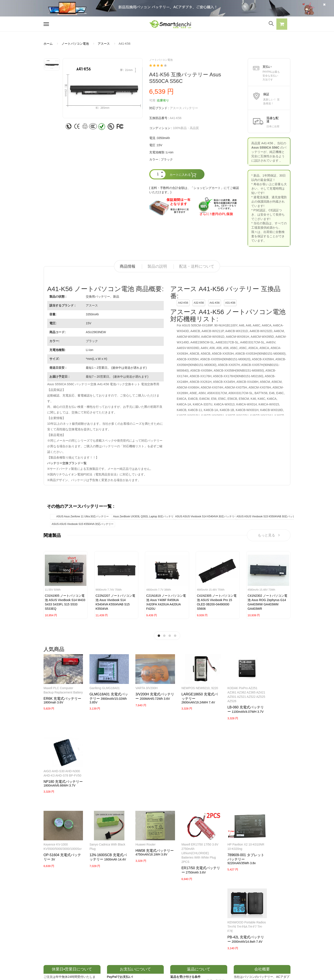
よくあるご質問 (156, 917)
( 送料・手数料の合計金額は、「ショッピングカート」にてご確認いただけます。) (194, 190)
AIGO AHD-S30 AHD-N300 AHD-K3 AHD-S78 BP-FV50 (271, 690)
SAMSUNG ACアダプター (112, 910)
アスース (104, 44)
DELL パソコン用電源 (109, 932)
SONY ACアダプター (109, 917)
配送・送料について (197, 266)
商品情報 (128, 266)
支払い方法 (152, 925)
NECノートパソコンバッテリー (65, 955)
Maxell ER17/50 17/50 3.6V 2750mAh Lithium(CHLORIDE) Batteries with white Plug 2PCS (187, 778)
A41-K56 (215, 303)
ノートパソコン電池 (75, 44)
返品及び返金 (154, 932)
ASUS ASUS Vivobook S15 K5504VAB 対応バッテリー (268, 516)
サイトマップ (205, 932)
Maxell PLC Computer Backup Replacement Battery (58, 690)
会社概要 (151, 910)
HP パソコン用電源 (107, 940)
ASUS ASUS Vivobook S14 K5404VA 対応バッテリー (206, 516)
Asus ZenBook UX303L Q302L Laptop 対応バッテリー (145, 516)
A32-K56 (199, 303)
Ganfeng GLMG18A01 (101, 685)
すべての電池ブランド (211, 910)
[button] (282, 25)
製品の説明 (157, 266)
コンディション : (161, 128)
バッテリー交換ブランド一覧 (67, 463)
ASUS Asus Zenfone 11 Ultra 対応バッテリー (83, 516)
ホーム (48, 44)
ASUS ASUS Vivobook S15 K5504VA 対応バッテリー (82, 524)
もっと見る (269, 535)
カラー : (155, 159)
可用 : (153, 100)
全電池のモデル (206, 917)
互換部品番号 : (159, 118)
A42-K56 (183, 303)
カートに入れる (183, 175)
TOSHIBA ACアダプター (111, 925)
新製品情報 (203, 925)
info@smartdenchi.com (221, 940)
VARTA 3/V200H (139, 685)
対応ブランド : (159, 108)
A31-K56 (230, 303)
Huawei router (138, 769)
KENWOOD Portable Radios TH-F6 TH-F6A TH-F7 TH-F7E (270, 773)
